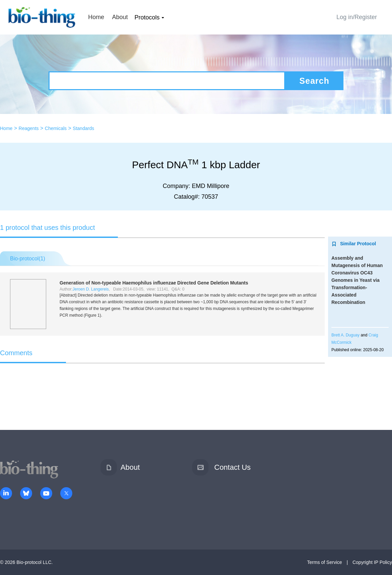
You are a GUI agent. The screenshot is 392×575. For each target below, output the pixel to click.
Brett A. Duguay (345, 335)
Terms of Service (324, 562)
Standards (83, 128)
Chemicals (56, 128)
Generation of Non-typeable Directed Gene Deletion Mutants (154, 283)
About (120, 17)
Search (314, 81)
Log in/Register (357, 17)
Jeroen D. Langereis (91, 289)
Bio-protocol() (28, 259)
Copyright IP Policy (372, 562)
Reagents (29, 128)
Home (96, 17)
